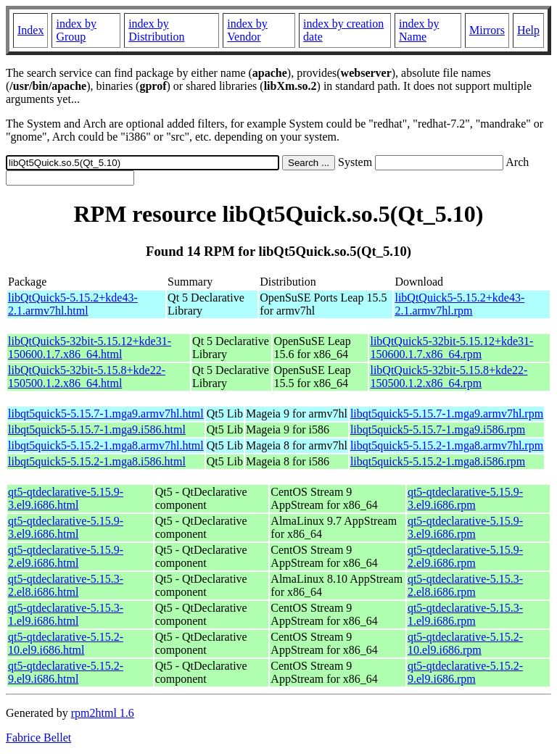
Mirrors (487, 30)
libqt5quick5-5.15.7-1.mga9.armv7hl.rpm (447, 414)
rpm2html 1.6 (103, 713)
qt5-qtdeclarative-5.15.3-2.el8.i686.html (66, 585)
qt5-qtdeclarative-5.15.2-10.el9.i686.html (66, 643)
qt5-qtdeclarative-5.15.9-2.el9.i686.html (66, 556)
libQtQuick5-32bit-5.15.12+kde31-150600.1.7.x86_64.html (90, 348)
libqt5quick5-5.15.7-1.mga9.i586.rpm (438, 429)
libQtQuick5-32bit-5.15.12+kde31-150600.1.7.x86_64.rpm (451, 348)
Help (528, 30)
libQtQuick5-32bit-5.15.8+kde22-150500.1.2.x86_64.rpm (449, 377)
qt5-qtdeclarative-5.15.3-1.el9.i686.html (66, 614)
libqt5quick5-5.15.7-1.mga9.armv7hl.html (106, 414)
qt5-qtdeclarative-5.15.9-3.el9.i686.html (66, 498)
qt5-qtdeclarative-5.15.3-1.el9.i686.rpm (465, 614)
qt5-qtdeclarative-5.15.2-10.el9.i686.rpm (465, 643)
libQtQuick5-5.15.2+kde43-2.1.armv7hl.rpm (459, 304)
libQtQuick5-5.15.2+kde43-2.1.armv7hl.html (73, 304)
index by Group (76, 30)
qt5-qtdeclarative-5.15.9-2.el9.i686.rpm (465, 556)
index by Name (419, 30)
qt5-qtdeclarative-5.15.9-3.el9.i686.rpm (465, 498)
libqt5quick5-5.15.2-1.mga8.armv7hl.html (106, 445)
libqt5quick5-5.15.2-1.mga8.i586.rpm (438, 461)
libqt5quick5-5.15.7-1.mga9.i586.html (97, 429)
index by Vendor (247, 30)
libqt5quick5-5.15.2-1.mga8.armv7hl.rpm (447, 445)
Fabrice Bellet (38, 738)
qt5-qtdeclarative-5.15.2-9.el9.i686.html (66, 672)
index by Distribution (156, 30)
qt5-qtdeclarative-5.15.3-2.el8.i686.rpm (465, 585)
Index (30, 30)
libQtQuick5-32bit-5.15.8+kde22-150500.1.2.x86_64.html (87, 377)
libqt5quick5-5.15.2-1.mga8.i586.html (97, 461)
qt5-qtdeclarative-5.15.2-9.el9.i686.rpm (465, 672)
